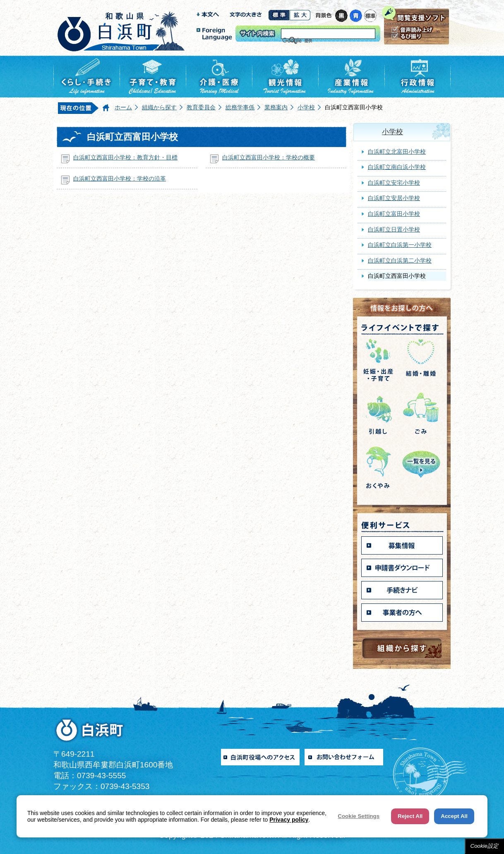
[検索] (318, 41)
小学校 (306, 107)
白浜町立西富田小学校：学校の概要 (269, 157)
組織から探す (159, 107)
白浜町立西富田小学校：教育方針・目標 (125, 157)
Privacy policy (289, 820)
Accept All (454, 816)
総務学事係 (240, 107)
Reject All (410, 816)
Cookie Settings (359, 816)
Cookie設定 (485, 846)
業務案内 (276, 107)
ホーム (123, 107)
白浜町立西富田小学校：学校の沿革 (120, 179)
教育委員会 (201, 107)
